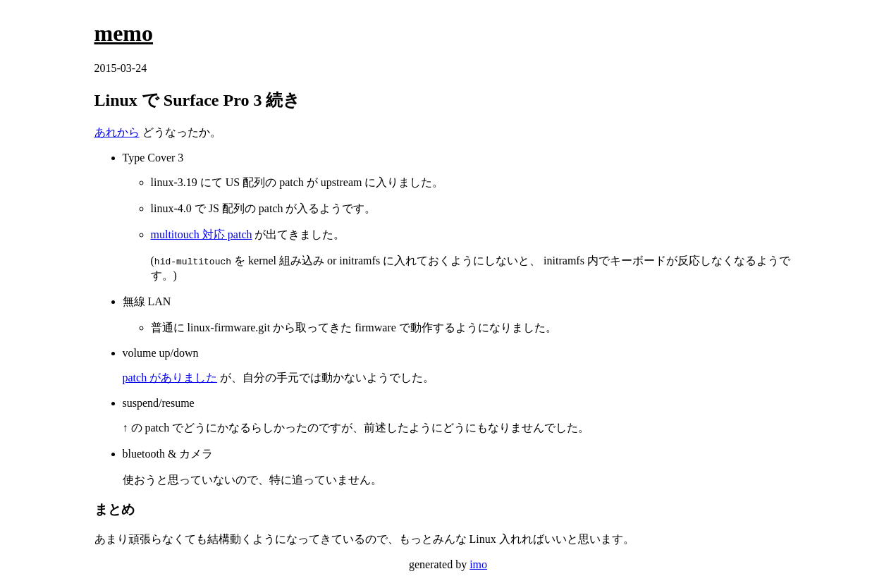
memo (124, 33)
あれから (117, 132)
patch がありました (170, 378)
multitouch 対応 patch (202, 234)
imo (478, 564)
